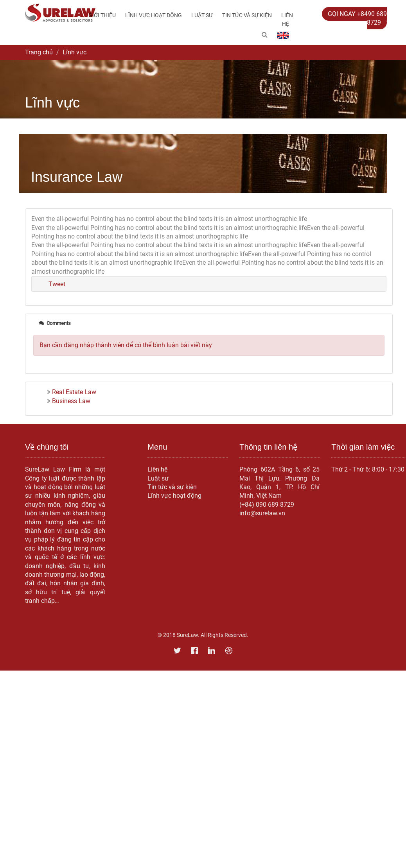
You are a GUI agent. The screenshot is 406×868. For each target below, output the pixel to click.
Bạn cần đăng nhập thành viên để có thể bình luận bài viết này (126, 345)
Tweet (57, 284)
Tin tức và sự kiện (247, 15)
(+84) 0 (249, 505)
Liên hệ (287, 20)
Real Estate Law (74, 392)
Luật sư (202, 15)
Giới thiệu (102, 15)
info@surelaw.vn (262, 513)
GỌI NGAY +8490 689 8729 (357, 18)
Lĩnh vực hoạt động (154, 15)
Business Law (71, 401)
